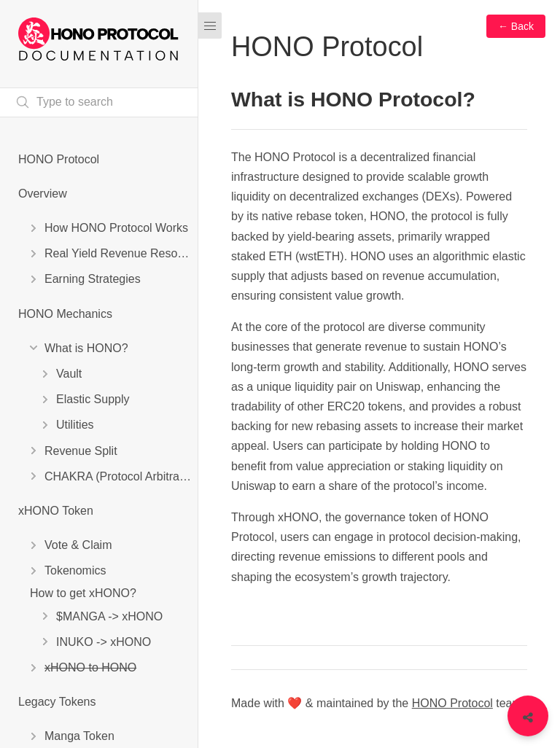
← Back (516, 26)
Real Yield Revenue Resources (121, 253)
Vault (69, 374)
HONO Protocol (59, 159)
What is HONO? (86, 348)
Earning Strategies (93, 279)
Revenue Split (81, 451)
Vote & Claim (78, 545)
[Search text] (99, 102)
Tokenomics (75, 570)
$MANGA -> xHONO (109, 616)
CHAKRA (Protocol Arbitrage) (120, 476)
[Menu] (210, 26)
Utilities (75, 425)
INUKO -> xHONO (104, 642)
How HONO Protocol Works (116, 228)
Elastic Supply (93, 399)
